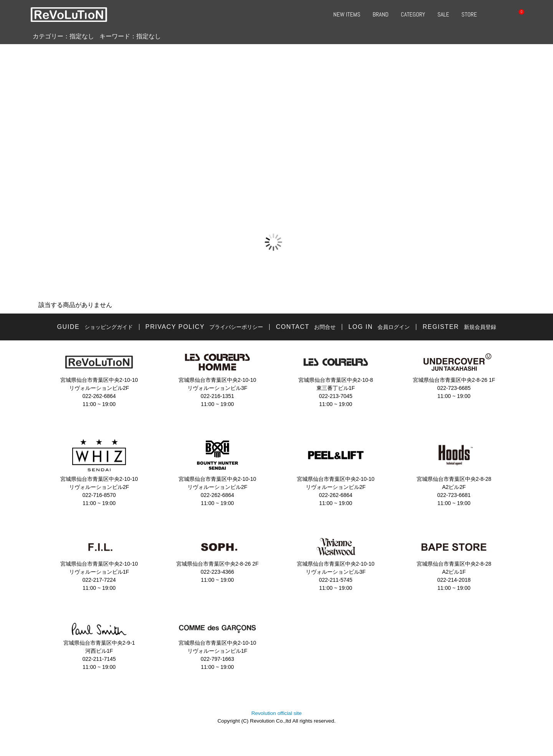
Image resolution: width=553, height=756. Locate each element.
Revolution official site (276, 713)
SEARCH (494, 15)
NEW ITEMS (347, 15)
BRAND (381, 15)
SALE (443, 15)
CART (517, 15)
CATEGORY (413, 15)
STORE (469, 15)
